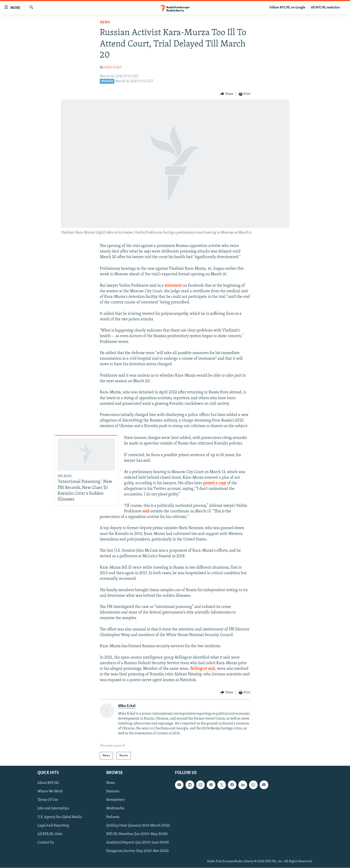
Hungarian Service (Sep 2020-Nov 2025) (137, 851)
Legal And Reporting (53, 826)
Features (113, 792)
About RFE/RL (48, 783)
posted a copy (215, 483)
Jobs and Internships (53, 809)
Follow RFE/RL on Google (287, 8)
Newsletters (116, 800)
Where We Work (50, 792)
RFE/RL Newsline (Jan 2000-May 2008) (137, 834)
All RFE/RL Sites (50, 834)
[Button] (227, 94)
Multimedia (115, 809)
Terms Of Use (48, 800)
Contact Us (46, 843)
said (146, 511)
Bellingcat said (203, 669)
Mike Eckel (113, 67)
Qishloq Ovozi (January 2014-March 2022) (138, 826)
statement (173, 286)
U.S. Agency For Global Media (60, 817)
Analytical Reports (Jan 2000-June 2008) (138, 843)
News (105, 22)
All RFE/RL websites (326, 8)
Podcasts (113, 817)
